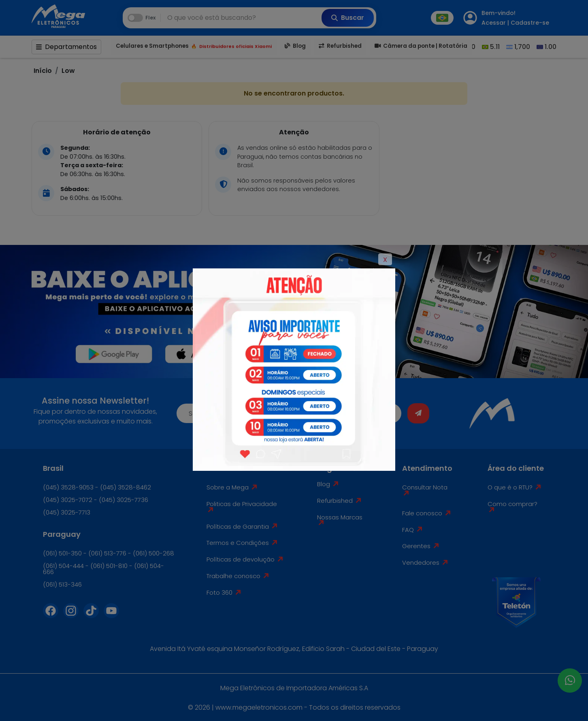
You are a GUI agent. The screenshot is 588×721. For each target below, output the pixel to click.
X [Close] (385, 260)
